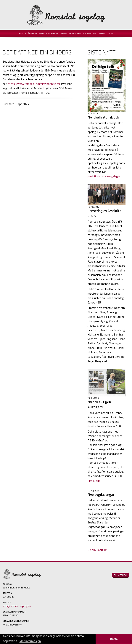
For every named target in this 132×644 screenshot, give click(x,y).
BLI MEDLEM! (121, 575)
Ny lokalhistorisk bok (103, 117)
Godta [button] (114, 639)
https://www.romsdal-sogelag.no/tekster (34, 84)
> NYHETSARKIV (97, 550)
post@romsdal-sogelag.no (105, 176)
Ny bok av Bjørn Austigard (99, 404)
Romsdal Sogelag (66, 15)
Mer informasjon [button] (30, 641)
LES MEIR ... (95, 481)
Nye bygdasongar (101, 494)
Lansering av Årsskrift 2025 (104, 213)
